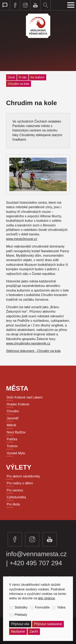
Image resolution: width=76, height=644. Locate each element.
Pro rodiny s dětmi (20, 483)
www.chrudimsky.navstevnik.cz (28, 343)
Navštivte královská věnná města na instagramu (25, 5)
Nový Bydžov (16, 432)
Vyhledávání (46, 5)
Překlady (21, 614)
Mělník (11, 425)
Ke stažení (37, 77)
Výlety (19, 467)
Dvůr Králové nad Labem (25, 397)
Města (17, 388)
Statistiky (21, 607)
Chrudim (13, 411)
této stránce (46, 598)
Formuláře (42, 607)
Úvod (11, 77)
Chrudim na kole (19, 84)
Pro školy (13, 504)
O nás (23, 77)
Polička (12, 439)
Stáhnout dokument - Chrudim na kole (33, 351)
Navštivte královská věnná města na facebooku (15, 5)
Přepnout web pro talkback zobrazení (5, 5)
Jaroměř (13, 418)
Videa (61, 607)
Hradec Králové (18, 404)
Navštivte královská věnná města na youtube (35, 5)
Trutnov (12, 446)
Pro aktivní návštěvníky (23, 476)
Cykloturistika (16, 497)
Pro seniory (15, 490)
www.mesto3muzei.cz (22, 239)
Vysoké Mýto (16, 453)
